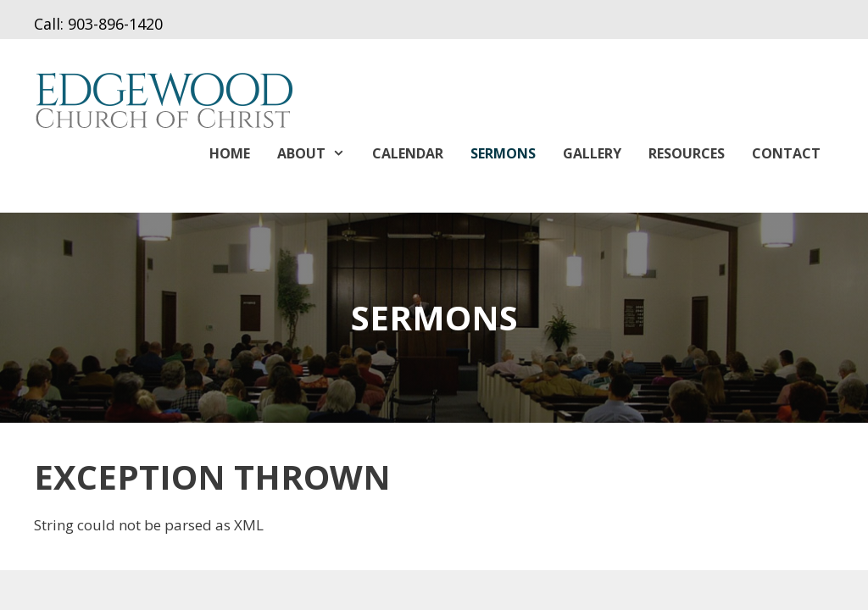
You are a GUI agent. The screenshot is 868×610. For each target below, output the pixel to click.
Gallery (592, 153)
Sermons (503, 153)
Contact (786, 153)
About (318, 153)
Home (230, 153)
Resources (687, 153)
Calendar (408, 153)
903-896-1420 (115, 24)
